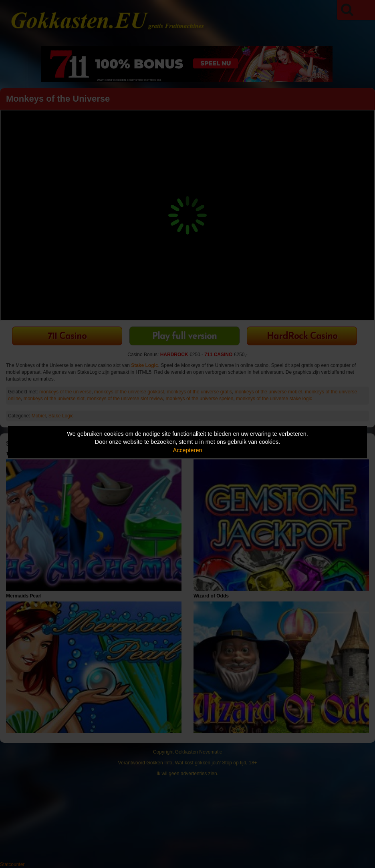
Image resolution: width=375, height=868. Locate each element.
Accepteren (188, 450)
